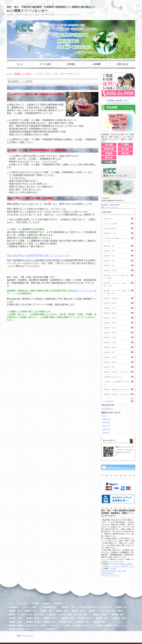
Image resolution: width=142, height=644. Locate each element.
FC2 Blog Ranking (107, 573)
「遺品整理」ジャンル (109, 566)
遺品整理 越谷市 (110, 313)
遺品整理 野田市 (110, 347)
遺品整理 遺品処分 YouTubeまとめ (117, 372)
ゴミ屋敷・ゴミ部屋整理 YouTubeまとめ (117, 383)
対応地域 (71, 64)
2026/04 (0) (106, 422)
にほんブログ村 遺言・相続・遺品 (114, 571)
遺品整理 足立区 (110, 343)
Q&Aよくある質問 (111, 224)
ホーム (20, 64)
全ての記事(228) (107, 409)
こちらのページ (114, 562)
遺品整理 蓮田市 (110, 303)
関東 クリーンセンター (110, 207)
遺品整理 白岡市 (110, 333)
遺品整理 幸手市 (110, 318)
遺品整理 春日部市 (111, 298)
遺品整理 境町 (109, 367)
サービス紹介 (45, 64)
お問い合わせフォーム (117, 467)
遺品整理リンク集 (110, 233)
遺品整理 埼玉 (109, 251)
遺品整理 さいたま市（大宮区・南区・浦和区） (116, 277)
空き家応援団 (108, 401)
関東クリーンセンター (83, 291)
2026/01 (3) (106, 433)
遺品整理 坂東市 (110, 362)
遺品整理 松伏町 (110, 338)
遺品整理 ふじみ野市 (22, 74)
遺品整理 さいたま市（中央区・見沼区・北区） (117, 284)
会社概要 (97, 64)
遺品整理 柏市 (109, 352)
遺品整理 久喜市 (110, 308)
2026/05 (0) (106, 419)
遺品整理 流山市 (110, 357)
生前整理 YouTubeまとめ (112, 377)
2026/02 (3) (106, 429)
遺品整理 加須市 (110, 323)
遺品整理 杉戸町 (110, 271)
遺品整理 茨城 (109, 261)
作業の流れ (108, 219)
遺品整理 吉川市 (110, 328)
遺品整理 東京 (109, 246)
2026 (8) (104, 416)
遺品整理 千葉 (109, 256)
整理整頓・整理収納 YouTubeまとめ (117, 394)
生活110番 (126, 564)
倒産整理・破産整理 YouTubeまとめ (117, 389)
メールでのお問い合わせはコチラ (118, 103)
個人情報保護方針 (111, 229)
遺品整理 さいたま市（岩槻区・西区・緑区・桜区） (117, 292)
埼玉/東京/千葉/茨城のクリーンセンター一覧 (116, 240)
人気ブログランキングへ (110, 575)
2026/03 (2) (106, 426)
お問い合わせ (122, 64)
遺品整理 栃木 (109, 266)
